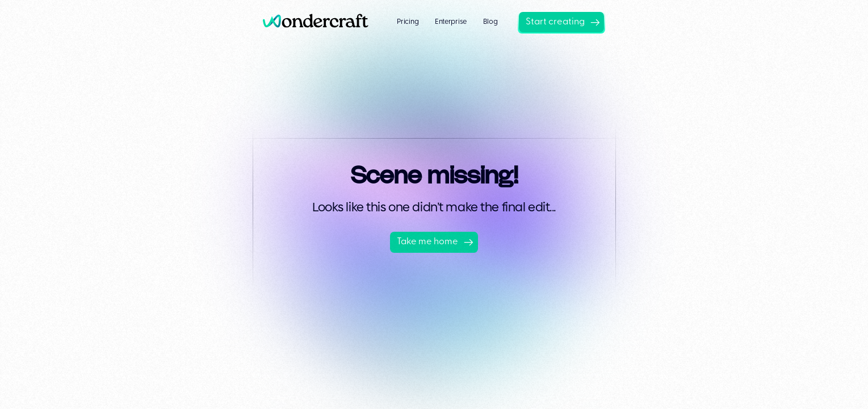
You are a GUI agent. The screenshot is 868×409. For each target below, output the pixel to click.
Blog (490, 22)
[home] (320, 22)
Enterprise (451, 22)
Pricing (408, 22)
